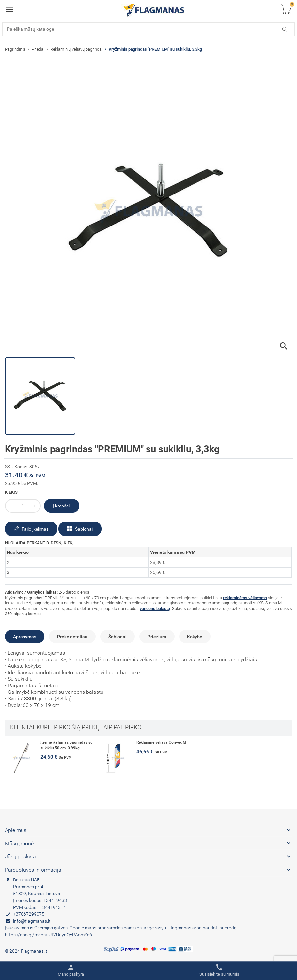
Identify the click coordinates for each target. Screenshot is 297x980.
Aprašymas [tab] (25, 637)
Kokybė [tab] (195, 637)
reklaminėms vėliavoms (245, 598)
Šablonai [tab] (117, 637)
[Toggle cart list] (286, 10)
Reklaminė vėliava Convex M (161, 742)
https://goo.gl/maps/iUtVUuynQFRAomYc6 (48, 935)
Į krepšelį (62, 506)
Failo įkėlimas (31, 529)
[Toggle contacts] (219, 971)
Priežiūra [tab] (157, 637)
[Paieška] (148, 29)
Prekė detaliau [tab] (72, 637)
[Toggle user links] (71, 971)
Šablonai (80, 529)
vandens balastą (155, 608)
